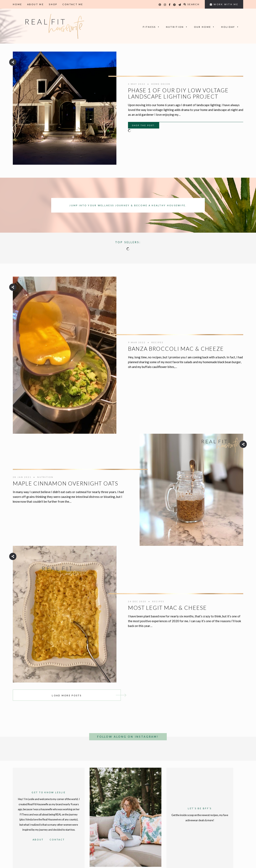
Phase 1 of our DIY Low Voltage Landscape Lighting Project (178, 93)
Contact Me (73, 4)
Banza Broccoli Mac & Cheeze (176, 349)
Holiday (230, 27)
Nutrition (177, 27)
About (38, 840)
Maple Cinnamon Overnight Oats (65, 483)
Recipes (157, 342)
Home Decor (161, 84)
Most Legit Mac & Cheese (167, 608)
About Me (35, 4)
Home (17, 4)
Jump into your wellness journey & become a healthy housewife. (128, 205)
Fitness (151, 27)
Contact (57, 840)
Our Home (205, 27)
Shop (53, 4)
